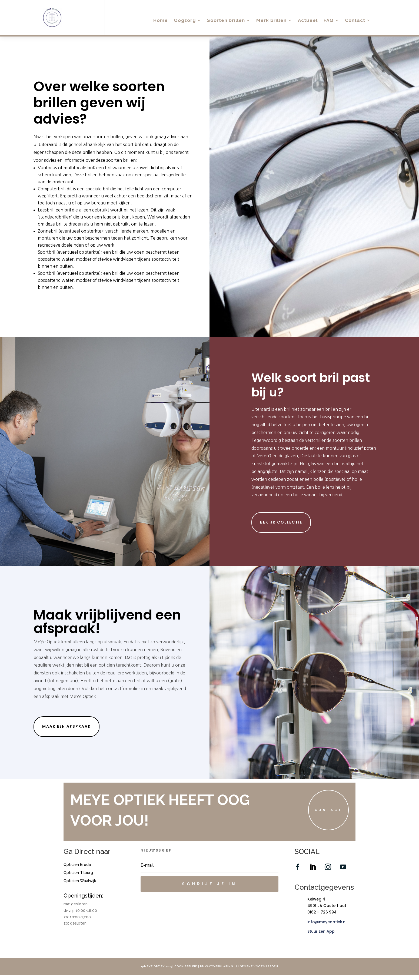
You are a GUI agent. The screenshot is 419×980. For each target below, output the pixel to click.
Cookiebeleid (186, 972)
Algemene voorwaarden (257, 972)
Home (161, 21)
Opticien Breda (77, 870)
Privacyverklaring (217, 972)
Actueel (308, 21)
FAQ (329, 21)
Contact (355, 21)
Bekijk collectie (281, 522)
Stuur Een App (321, 937)
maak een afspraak (66, 726)
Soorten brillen (226, 21)
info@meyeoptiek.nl (327, 927)
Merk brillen (271, 21)
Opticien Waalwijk (80, 886)
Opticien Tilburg (78, 878)
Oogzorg (185, 21)
